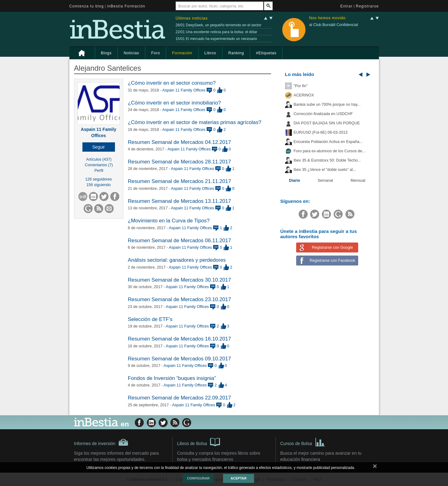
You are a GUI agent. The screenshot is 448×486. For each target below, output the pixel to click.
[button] (99, 147)
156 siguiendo (99, 185)
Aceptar (238, 478)
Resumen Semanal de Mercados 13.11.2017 (180, 201)
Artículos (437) (99, 159)
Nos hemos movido (327, 18)
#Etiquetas (266, 53)
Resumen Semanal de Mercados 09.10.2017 (180, 359)
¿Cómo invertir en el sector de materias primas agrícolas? (195, 122)
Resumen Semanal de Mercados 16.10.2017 (180, 339)
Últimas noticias (192, 18)
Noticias (131, 53)
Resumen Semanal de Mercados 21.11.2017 (180, 181)
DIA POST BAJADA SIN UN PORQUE (327, 123)
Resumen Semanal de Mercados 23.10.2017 (180, 299)
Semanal (325, 181)
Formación (182, 53)
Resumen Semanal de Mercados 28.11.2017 (180, 162)
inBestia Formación (126, 6)
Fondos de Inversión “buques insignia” (172, 378)
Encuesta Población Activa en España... (328, 142)
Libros (210, 53)
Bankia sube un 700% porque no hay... (327, 105)
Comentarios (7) (99, 165)
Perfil (99, 171)
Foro (156, 53)
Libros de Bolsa (199, 442)
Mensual (358, 181)
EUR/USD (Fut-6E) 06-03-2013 (321, 132)
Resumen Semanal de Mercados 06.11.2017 (180, 241)
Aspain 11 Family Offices (184, 90)
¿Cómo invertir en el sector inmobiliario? (174, 103)
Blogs (106, 53)
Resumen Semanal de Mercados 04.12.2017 (180, 142)
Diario (295, 181)
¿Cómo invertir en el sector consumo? (172, 83)
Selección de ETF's (150, 319)
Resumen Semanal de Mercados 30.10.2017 (180, 280)
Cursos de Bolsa (303, 442)
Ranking (236, 53)
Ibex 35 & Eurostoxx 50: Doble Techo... (327, 160)
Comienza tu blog (87, 6)
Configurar (198, 478)
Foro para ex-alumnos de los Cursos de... (330, 151)
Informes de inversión (101, 442)
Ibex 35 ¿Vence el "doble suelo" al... (325, 170)
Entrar (347, 6)
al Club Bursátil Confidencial (334, 25)
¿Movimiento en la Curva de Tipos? (169, 221)
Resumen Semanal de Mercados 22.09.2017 (180, 398)
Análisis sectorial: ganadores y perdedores (177, 260)
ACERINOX (304, 95)
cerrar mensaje (375, 467)
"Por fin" (301, 86)
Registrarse (367, 6)
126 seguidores (99, 179)
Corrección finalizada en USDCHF (323, 114)
